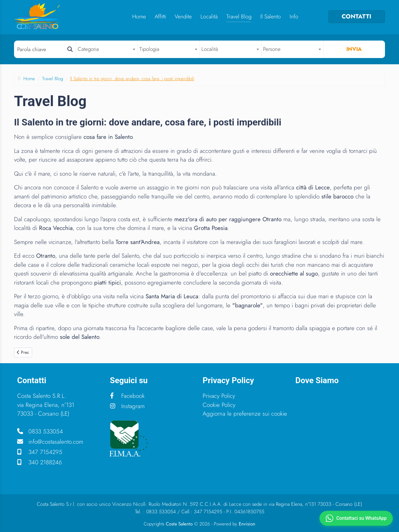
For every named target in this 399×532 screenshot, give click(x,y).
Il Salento (271, 17)
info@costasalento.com (50, 442)
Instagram (127, 406)
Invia (354, 49)
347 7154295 (40, 452)
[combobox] (107, 49)
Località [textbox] (210, 49)
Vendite (183, 17)
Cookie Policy (219, 405)
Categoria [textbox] (88, 49)
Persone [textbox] (272, 49)
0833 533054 (40, 431)
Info (294, 17)
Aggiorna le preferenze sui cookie (245, 414)
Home (139, 17)
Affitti (160, 17)
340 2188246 (40, 462)
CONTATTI (356, 16)
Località (209, 17)
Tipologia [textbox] (149, 49)
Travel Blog (239, 17)
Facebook (127, 396)
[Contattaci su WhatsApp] (356, 518)
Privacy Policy (219, 396)
